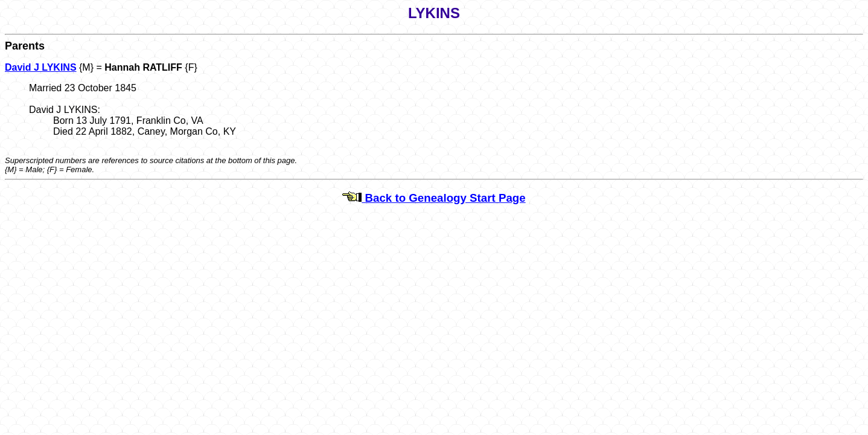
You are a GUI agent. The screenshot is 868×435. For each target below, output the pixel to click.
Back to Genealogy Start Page (434, 198)
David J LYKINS (41, 67)
